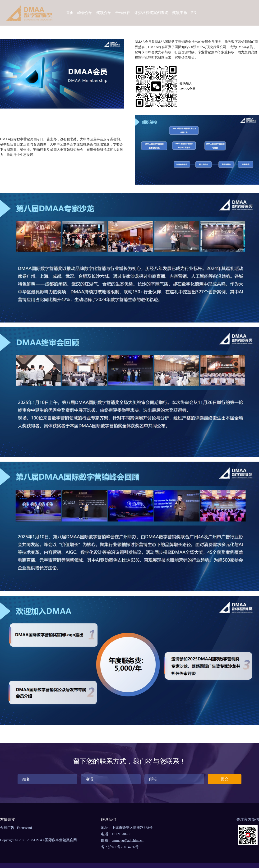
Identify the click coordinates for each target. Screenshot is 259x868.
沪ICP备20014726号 (123, 847)
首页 (70, 13)
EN (194, 13)
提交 (225, 779)
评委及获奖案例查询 (151, 13)
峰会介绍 (85, 13)
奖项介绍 (104, 13)
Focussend (24, 828)
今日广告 (7, 828)
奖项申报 (180, 13)
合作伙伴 (123, 13)
